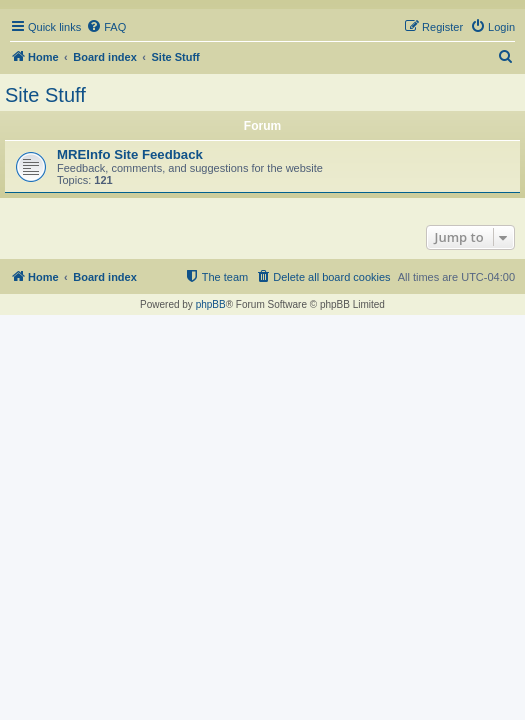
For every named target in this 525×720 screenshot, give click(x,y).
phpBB (211, 304)
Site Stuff (45, 95)
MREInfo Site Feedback (130, 154)
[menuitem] (106, 27)
